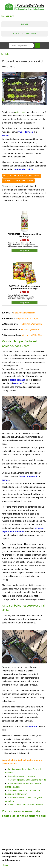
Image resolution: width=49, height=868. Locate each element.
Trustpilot (8, 16)
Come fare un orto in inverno (21, 776)
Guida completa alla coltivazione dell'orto (27, 780)
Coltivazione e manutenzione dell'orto (25, 805)
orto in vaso (20, 112)
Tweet (6, 865)
